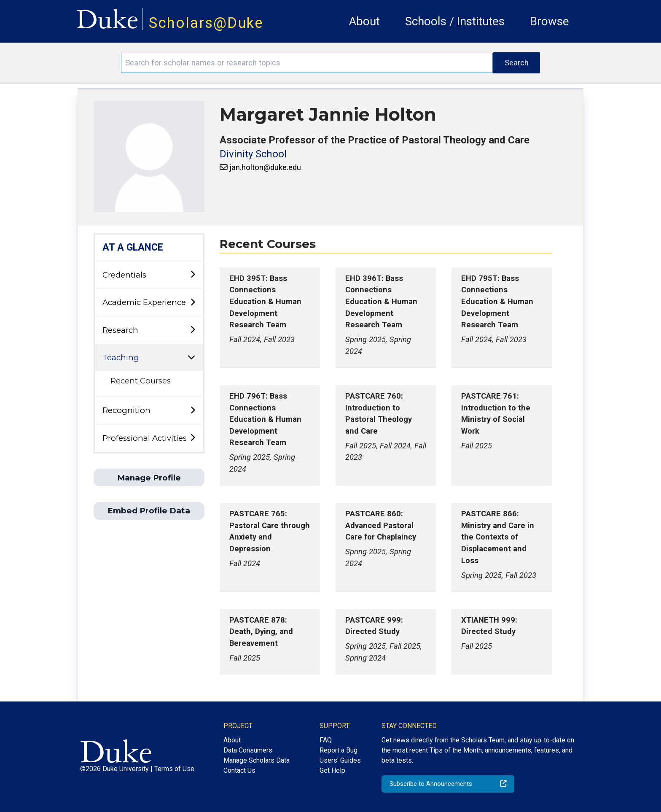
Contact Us (239, 770)
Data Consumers (248, 750)
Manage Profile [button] (149, 478)
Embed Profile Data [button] (149, 511)
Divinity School (253, 154)
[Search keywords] (307, 63)
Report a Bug (339, 750)
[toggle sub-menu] (193, 275)
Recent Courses (141, 381)
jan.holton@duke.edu (265, 167)
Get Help (332, 770)
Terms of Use (174, 769)
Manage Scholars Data (257, 760)
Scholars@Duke (206, 23)
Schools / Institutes (455, 21)
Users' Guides (340, 760)
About (364, 21)
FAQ (326, 740)
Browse (549, 21)
